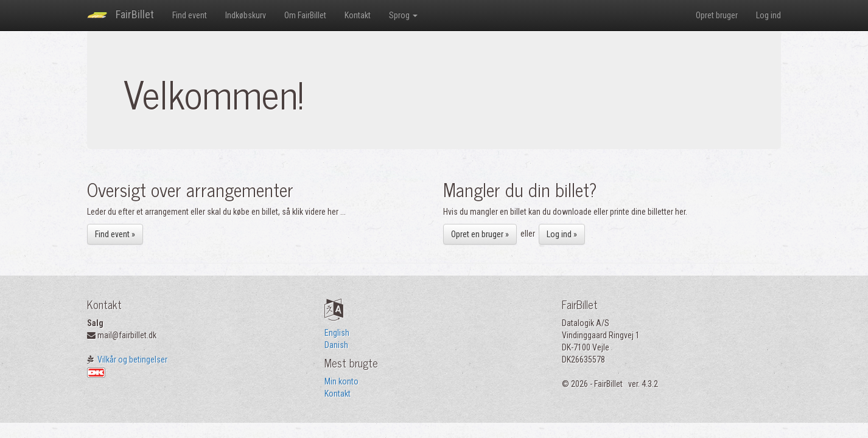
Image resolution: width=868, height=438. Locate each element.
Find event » (115, 234)
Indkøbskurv (246, 15)
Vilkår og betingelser (132, 360)
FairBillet (121, 16)
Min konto (341, 381)
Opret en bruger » (480, 234)
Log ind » (562, 234)
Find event (190, 15)
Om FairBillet (305, 15)
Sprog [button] (403, 15)
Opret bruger (717, 15)
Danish (336, 345)
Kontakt (358, 15)
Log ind (768, 15)
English (337, 333)
